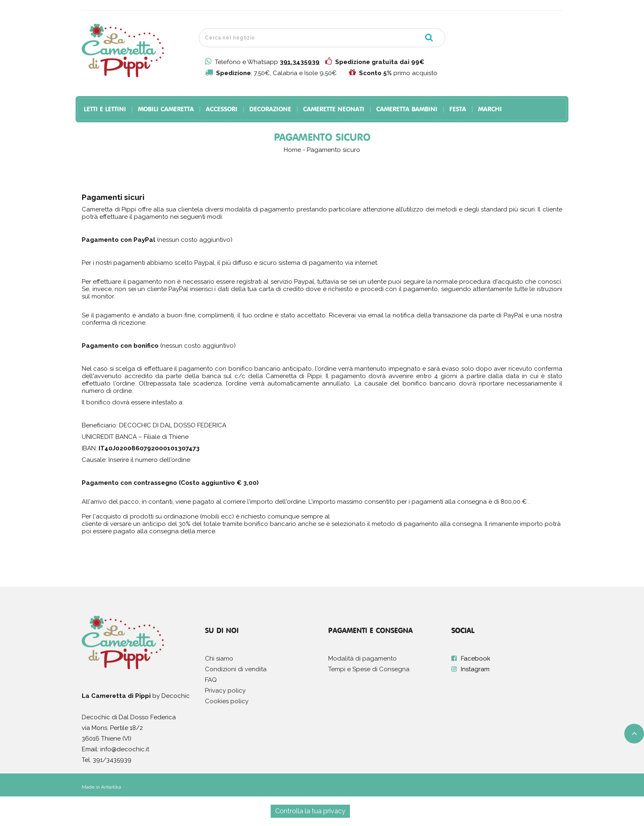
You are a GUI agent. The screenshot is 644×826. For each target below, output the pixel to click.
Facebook (476, 659)
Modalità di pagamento (362, 659)
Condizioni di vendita (236, 669)
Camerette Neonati (334, 109)
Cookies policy (227, 701)
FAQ (211, 680)
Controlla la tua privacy (310, 811)
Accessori (222, 109)
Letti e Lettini (105, 109)
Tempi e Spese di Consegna (369, 669)
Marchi (490, 109)
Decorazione (270, 109)
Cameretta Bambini (407, 109)
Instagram (475, 669)
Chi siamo (219, 659)
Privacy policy (225, 691)
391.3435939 (300, 62)
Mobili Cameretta (166, 109)
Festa (458, 109)
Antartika (111, 787)
